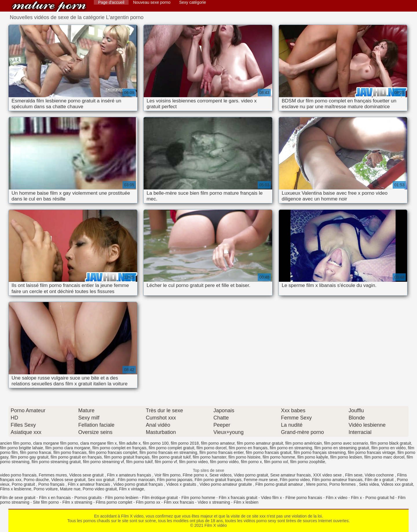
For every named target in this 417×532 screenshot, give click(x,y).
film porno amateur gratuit (260, 443)
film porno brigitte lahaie (22, 448)
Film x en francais (55, 498)
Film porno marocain (136, 480)
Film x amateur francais (89, 484)
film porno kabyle (313, 457)
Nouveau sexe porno (152, 2)
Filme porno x (195, 475)
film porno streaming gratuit (56, 462)
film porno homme (279, 457)
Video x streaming (214, 502)
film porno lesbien (346, 457)
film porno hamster (210, 457)
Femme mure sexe (261, 480)
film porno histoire (245, 457)
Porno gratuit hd (380, 498)
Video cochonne (380, 475)
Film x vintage (131, 489)
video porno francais (18, 475)
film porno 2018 (185, 443)
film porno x (251, 462)
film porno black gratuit (391, 443)
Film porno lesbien (122, 498)
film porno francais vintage (371, 452)
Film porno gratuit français (218, 480)
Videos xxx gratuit (397, 484)
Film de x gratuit (380, 480)
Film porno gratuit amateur (280, 484)
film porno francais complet (113, 452)
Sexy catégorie (193, 2)
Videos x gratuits (182, 484)
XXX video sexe (328, 475)
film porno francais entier (222, 452)
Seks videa (369, 484)
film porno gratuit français (127, 457)
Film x (356, 498)
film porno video (194, 462)
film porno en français (248, 448)
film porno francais (70, 452)
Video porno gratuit (251, 475)
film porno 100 (156, 443)
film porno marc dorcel (384, 457)
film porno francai (35, 452)
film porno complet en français (119, 448)
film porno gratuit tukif (171, 457)
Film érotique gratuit (160, 498)
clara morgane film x (98, 443)
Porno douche (36, 480)
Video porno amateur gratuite (226, 484)
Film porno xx (148, 502)
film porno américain (303, 443)
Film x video (337, 498)
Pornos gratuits (88, 498)
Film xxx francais (179, 502)
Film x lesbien (246, 502)
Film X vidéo (49, 7)
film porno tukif (139, 462)
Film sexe (354, 475)
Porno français (52, 484)
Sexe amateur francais (290, 475)
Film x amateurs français (129, 475)
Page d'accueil (111, 2)
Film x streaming (77, 502)
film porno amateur (218, 443)
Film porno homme (198, 498)
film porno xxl (276, 462)
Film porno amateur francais (337, 480)
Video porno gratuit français (139, 484)
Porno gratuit (24, 484)
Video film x (271, 498)
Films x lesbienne (16, 489)
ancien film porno (15, 443)
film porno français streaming (320, 452)
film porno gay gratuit (29, 457)
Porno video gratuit (100, 489)
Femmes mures (53, 475)
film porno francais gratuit (269, 452)
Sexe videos (220, 475)
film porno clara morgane (68, 448)
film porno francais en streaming (168, 452)
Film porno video (295, 480)
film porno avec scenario (346, 443)
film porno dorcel (212, 448)
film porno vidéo (224, 462)
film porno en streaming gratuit (342, 448)
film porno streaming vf (103, 462)
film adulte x (130, 443)
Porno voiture (46, 489)
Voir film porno (168, 475)
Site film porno (46, 502)
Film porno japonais (175, 480)
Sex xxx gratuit (102, 480)
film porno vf (166, 462)
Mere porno (317, 484)
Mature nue (70, 489)
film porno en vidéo (388, 448)
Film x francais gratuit (238, 498)
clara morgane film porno (55, 443)
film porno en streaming (291, 448)
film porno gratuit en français (76, 457)
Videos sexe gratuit (87, 475)
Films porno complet (114, 502)
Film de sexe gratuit (18, 498)
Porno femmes (343, 484)
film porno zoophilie (308, 462)
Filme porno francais (304, 498)
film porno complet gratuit (172, 448)
